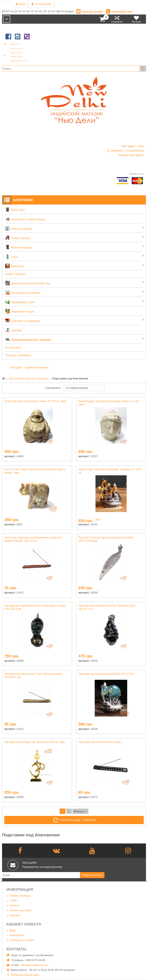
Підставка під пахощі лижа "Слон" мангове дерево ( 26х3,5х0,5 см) (34, 676)
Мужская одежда (19, 247)
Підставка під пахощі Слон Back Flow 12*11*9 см (106, 674)
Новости (13, 905)
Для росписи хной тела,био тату (28, 283)
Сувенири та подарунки (23, 321)
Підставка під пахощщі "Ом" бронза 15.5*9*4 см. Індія (35, 742)
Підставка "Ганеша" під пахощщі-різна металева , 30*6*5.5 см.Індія (106, 539)
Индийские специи (20, 311)
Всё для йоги (13, 347)
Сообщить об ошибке (20, 940)
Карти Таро (15, 210)
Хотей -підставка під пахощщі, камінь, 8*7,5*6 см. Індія (35, 401)
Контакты (13, 915)
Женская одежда (19, 228)
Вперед (80, 811)
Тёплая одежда (18, 238)
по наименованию (77, 388)
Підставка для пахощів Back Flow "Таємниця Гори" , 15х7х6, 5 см (108, 607)
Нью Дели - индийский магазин (29, 367)
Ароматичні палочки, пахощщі (28, 339)
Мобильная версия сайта (25, 975)
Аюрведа (14, 330)
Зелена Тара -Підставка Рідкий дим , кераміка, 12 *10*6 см (110, 471)
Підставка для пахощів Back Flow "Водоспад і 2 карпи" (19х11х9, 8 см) (35, 607)
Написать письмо (92, 11)
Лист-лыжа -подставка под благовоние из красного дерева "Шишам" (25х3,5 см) (33, 539)
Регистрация (15, 935)
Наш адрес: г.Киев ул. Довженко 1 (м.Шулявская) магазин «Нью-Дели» (125, 151)
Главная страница (18, 896)
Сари (11, 257)
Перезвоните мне (122, 11)
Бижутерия (15, 266)
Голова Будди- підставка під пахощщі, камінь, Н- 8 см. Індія (109, 403)
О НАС (12, 901)
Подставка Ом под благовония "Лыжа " (100, 742)
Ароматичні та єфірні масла (25, 219)
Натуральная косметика (23, 292)
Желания (136, 19)
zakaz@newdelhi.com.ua (34, 965)
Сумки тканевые (15, 274)
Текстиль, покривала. (18, 355)
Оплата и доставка (19, 910)
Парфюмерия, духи (20, 302)
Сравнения (117, 19)
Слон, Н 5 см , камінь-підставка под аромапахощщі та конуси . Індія (35, 471)
